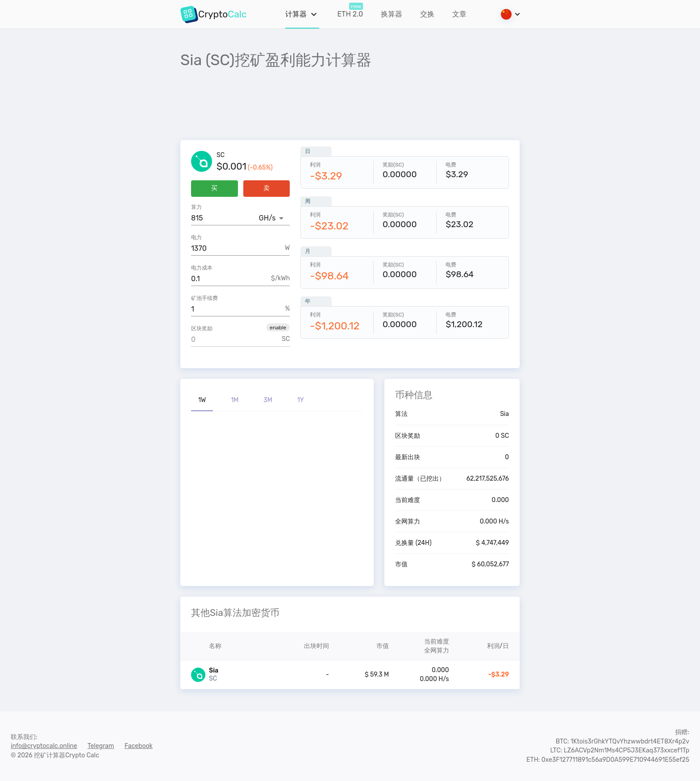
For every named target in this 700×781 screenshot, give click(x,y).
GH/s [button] (267, 218)
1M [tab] (235, 400)
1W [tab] (202, 400)
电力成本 (202, 268)
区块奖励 (202, 328)
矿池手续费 (204, 298)
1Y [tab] (301, 400)
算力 (196, 207)
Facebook (139, 746)
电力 (196, 237)
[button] (278, 327)
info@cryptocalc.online (44, 746)
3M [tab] (268, 400)
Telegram (101, 746)
